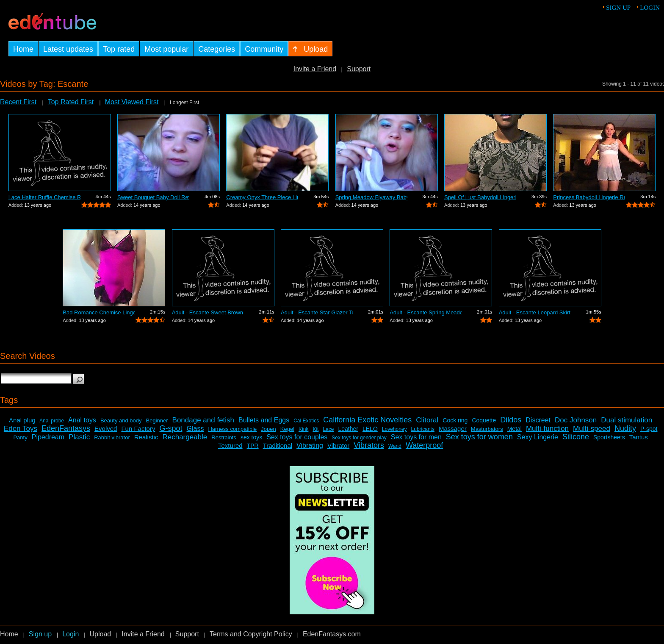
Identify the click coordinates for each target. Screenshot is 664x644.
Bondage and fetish (203, 420)
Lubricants (423, 429)
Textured (230, 446)
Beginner (157, 421)
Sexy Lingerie (538, 437)
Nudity (625, 428)
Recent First (18, 102)
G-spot (171, 428)
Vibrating (310, 446)
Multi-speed (592, 429)
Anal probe (52, 421)
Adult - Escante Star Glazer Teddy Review (317, 312)
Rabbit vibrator (112, 437)
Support (359, 69)
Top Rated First (71, 102)
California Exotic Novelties (367, 420)
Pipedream (48, 437)
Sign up (618, 8)
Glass (195, 429)
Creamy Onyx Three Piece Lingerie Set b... (262, 197)
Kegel (287, 429)
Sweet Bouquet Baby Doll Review (153, 197)
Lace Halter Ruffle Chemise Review (44, 197)
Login (650, 8)
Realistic (146, 437)
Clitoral (427, 420)
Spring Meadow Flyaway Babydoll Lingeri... (371, 197)
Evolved (106, 429)
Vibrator (338, 446)
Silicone (576, 437)
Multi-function (547, 429)
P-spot (649, 429)
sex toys (251, 437)
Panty (20, 437)
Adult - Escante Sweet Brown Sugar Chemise (208, 312)
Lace (328, 429)
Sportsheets (609, 437)
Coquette (484, 420)
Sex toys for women (479, 437)
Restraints (224, 437)
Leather (348, 429)
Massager (453, 429)
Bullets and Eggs (264, 420)
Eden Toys (21, 429)
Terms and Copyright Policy (251, 634)
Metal (515, 429)
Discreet (538, 420)
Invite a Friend (315, 69)
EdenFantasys (66, 428)
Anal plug (22, 420)
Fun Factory (138, 429)
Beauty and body (121, 421)
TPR (253, 446)
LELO (370, 429)
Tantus (639, 437)
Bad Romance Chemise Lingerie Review (99, 312)
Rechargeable (185, 437)
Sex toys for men (416, 437)
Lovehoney (394, 429)
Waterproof (424, 445)
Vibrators (369, 445)
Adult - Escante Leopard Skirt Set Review (535, 312)
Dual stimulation (627, 420)
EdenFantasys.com (332, 634)
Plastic (79, 437)
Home (9, 634)
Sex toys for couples (297, 437)
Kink (303, 429)
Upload (100, 634)
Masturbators (487, 429)
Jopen (268, 429)
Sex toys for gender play (359, 438)
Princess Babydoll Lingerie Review (589, 197)
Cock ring (455, 420)
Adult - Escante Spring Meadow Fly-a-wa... (426, 312)
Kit (315, 429)
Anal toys (82, 420)
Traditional (278, 446)
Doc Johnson (576, 420)
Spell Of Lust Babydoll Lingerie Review (480, 197)
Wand (395, 446)
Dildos (511, 420)
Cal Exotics (306, 421)
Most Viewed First (131, 102)
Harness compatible (232, 429)
